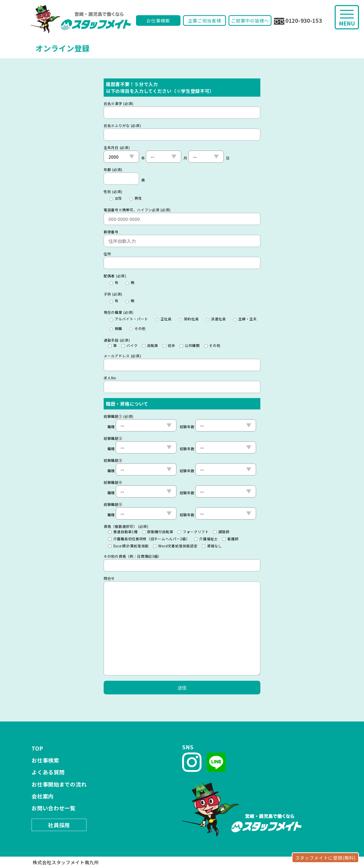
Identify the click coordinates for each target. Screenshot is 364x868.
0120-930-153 (298, 21)
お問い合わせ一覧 (54, 808)
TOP (37, 748)
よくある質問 (48, 772)
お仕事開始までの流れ (59, 784)
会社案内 (43, 796)
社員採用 (59, 825)
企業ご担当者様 (205, 20)
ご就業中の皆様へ (250, 20)
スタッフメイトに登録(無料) (325, 858)
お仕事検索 (158, 20)
